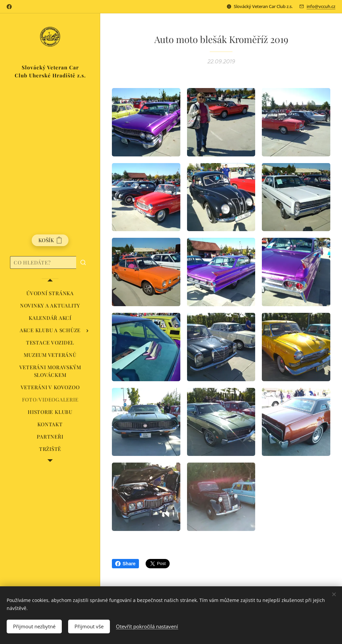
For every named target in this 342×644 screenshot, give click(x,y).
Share (125, 564)
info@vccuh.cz (321, 6)
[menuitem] (50, 293)
